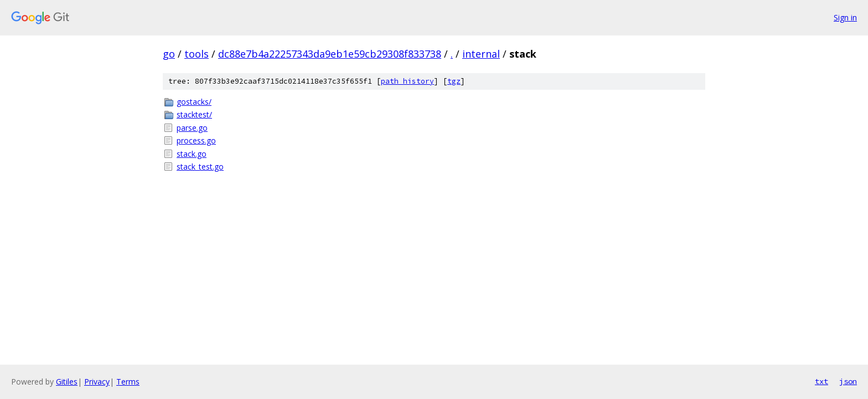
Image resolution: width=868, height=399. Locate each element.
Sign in (845, 17)
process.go (196, 140)
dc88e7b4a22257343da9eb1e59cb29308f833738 (330, 54)
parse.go (192, 128)
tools (197, 54)
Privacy (97, 382)
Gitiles (67, 382)
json (848, 381)
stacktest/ (194, 114)
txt (821, 381)
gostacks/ (194, 102)
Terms (128, 382)
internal (481, 54)
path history (407, 81)
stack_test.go (200, 167)
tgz (454, 81)
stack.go (192, 154)
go (169, 54)
